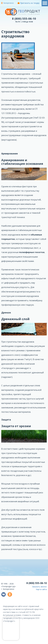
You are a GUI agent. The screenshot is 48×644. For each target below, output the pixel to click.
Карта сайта (41, 589)
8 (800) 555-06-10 (24, 18)
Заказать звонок (39, 587)
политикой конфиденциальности (35, 642)
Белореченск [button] (9, 3)
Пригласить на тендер (29, 3)
